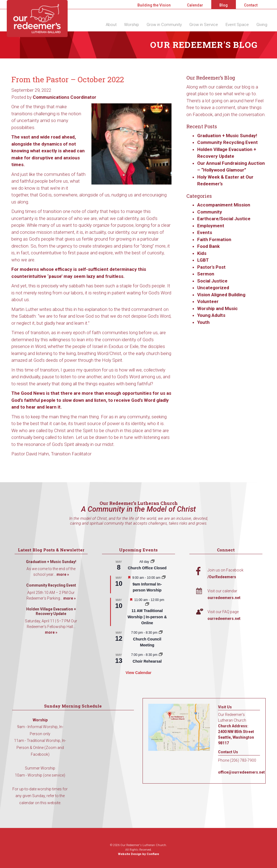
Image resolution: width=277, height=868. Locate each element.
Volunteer (208, 301)
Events (205, 232)
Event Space (237, 25)
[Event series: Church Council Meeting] (161, 633)
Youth (203, 322)
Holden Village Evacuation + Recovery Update (51, 611)
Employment (211, 226)
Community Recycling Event (227, 142)
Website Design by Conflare (138, 854)
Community (210, 212)
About (111, 25)
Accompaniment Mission (224, 205)
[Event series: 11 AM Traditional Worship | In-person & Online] (147, 604)
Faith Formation (214, 239)
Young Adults (211, 315)
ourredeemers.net (224, 598)
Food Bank (208, 246)
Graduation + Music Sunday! (227, 136)
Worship (132, 25)
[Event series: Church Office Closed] (153, 562)
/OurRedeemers (222, 577)
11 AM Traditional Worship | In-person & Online (147, 617)
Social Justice (212, 281)
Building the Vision (154, 5)
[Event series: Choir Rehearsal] (161, 655)
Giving (262, 25)
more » (63, 574)
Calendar (195, 5)
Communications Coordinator (65, 97)
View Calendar (138, 673)
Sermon (206, 274)
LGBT (203, 260)
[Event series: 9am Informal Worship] (164, 578)
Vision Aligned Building (221, 295)
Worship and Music (217, 308)
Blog (224, 5)
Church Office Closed (147, 568)
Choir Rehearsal (147, 661)
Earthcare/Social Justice (224, 219)
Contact (251, 5)
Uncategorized (213, 288)
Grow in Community (164, 25)
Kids (202, 253)
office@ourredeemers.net (241, 772)
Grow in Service (204, 25)
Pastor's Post (211, 267)
